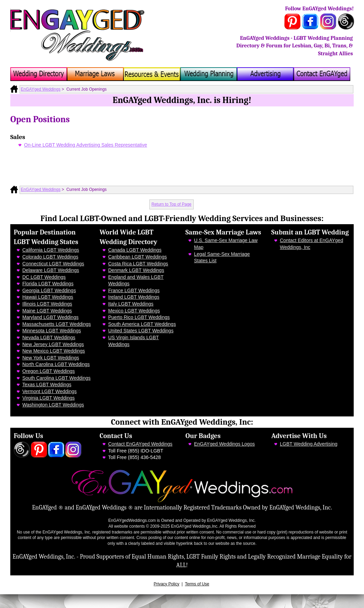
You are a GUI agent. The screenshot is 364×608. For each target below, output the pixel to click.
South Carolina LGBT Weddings (56, 378)
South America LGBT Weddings (142, 324)
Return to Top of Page (172, 204)
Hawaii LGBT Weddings (48, 297)
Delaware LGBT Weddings (51, 270)
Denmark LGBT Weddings (136, 270)
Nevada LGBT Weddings (49, 337)
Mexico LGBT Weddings (134, 311)
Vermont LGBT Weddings (49, 391)
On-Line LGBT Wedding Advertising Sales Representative (86, 145)
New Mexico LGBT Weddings (54, 351)
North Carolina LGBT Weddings (56, 364)
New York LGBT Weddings (51, 358)
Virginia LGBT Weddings (49, 398)
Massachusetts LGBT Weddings (56, 324)
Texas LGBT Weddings (47, 385)
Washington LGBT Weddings (53, 405)
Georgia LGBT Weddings (49, 290)
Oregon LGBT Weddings (49, 371)
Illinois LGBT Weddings (47, 304)
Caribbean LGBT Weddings (138, 257)
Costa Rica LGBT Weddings (138, 264)
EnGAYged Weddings (41, 89)
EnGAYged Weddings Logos (224, 444)
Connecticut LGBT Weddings (53, 264)
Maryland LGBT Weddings (50, 317)
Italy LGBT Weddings (131, 304)
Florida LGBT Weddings (48, 284)
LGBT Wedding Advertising (309, 444)
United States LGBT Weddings (141, 331)
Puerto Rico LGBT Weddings (139, 317)
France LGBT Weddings (134, 290)
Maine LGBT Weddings (47, 311)
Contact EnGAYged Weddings (140, 444)
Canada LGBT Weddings (135, 250)
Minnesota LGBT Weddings (52, 331)
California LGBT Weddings (51, 250)
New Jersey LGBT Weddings (53, 344)
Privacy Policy (167, 584)
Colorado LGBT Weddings (50, 257)
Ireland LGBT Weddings (134, 297)
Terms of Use (197, 584)
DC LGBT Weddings (44, 277)
